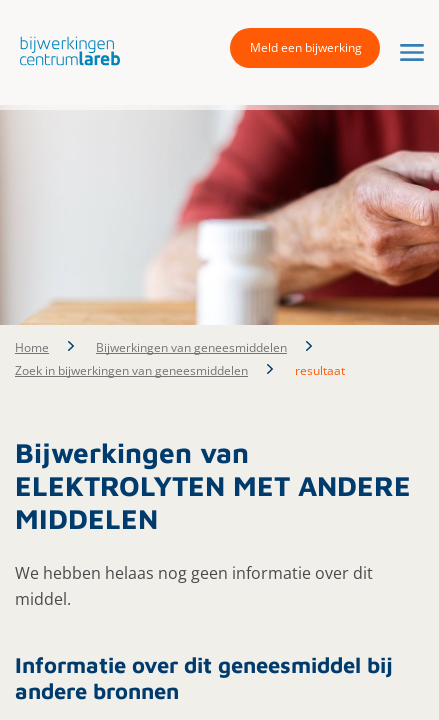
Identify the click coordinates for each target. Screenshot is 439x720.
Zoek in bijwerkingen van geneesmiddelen (131, 370)
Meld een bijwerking (306, 47)
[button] (65, 50)
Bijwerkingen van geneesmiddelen (191, 347)
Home (32, 347)
